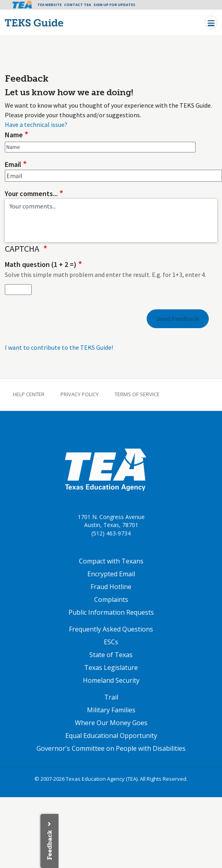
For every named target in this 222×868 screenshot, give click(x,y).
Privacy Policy (80, 394)
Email (13, 164)
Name (14, 135)
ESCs (111, 642)
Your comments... (31, 193)
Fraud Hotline (111, 587)
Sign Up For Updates (114, 5)
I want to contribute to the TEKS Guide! (59, 347)
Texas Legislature (111, 668)
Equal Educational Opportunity (111, 736)
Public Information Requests (111, 612)
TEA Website (49, 5)
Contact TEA (78, 5)
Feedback (49, 845)
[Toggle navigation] (211, 22)
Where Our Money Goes (111, 723)
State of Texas (111, 655)
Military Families (111, 710)
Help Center (29, 394)
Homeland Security (111, 680)
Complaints (111, 599)
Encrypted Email (111, 574)
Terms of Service (137, 394)
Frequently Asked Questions (111, 629)
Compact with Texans (111, 561)
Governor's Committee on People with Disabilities (111, 748)
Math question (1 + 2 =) (41, 264)
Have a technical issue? (36, 124)
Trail (111, 697)
